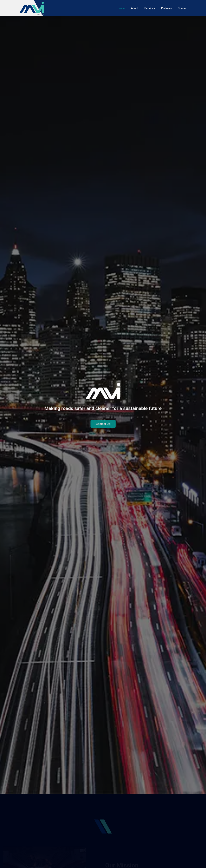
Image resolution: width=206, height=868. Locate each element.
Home (121, 8)
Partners (166, 8)
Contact (183, 8)
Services (150, 8)
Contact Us (103, 427)
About (135, 8)
